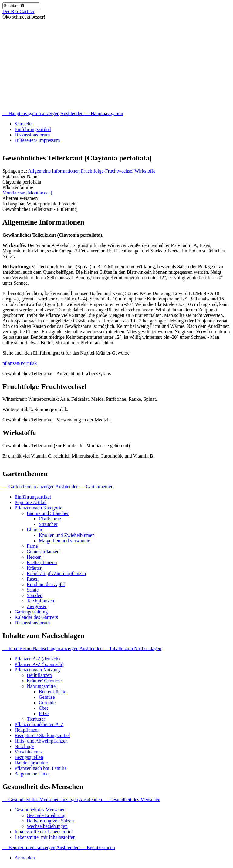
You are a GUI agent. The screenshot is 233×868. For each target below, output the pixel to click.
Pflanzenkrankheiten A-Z (39, 724)
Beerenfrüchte (53, 692)
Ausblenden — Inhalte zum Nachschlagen (120, 648)
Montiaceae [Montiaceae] (27, 193)
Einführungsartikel (33, 129)
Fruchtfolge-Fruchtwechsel (107, 171)
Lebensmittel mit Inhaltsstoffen (45, 837)
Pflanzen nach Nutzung (37, 670)
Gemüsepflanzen (43, 552)
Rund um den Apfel (46, 584)
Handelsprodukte (31, 763)
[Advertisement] (116, 65)
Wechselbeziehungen (47, 826)
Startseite (24, 124)
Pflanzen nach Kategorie (38, 508)
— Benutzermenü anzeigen (29, 847)
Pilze (44, 714)
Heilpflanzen (39, 675)
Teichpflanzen (40, 601)
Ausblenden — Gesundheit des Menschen (120, 799)
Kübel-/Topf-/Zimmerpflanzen (56, 573)
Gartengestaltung (31, 612)
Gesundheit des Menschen (40, 810)
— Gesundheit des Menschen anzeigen (40, 799)
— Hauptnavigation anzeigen (31, 113)
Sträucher (48, 524)
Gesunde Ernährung (46, 815)
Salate (33, 590)
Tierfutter (36, 719)
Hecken (34, 557)
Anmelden (25, 858)
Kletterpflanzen (42, 563)
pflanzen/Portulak (20, 363)
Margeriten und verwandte (64, 541)
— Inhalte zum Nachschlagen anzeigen (41, 648)
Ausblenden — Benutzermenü (86, 847)
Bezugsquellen (29, 757)
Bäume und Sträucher (48, 513)
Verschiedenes (29, 752)
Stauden (35, 595)
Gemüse (47, 697)
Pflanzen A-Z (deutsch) (37, 659)
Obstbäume (50, 519)
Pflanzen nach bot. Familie (41, 768)
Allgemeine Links (32, 774)
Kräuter (34, 568)
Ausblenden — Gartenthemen (84, 487)
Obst (43, 708)
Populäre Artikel (30, 502)
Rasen (33, 579)
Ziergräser (37, 606)
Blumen (34, 530)
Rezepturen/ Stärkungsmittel (42, 735)
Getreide (47, 703)
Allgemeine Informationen (54, 171)
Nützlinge (24, 746)
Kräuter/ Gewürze (44, 681)
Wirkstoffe (145, 171)
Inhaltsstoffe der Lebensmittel (44, 832)
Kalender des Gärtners (36, 617)
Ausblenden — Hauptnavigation (92, 113)
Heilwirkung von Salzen (50, 821)
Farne (32, 546)
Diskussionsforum (32, 135)
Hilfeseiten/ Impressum (37, 140)
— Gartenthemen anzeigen (28, 487)
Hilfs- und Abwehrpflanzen (41, 741)
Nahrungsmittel (42, 686)
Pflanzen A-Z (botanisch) (39, 664)
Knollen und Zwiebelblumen (67, 535)
